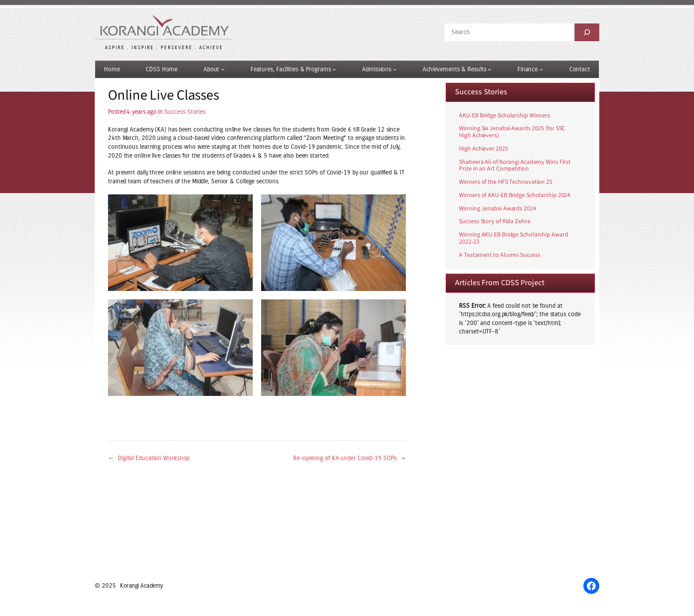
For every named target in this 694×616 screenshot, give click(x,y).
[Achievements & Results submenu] (490, 69)
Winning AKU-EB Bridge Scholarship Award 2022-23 (513, 239)
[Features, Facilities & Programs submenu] (334, 69)
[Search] (587, 32)
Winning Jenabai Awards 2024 (497, 209)
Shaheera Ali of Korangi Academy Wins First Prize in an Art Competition (515, 166)
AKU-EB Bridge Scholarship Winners (505, 116)
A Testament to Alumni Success (499, 256)
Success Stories (185, 112)
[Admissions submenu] (395, 69)
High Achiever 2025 (483, 149)
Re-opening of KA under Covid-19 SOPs (345, 458)
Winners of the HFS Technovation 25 (506, 182)
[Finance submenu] (541, 69)
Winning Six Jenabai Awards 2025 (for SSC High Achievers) (512, 132)
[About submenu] (223, 69)
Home (112, 69)
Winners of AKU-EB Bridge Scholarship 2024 (515, 196)
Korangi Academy (141, 586)
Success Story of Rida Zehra (494, 222)
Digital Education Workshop (154, 458)
